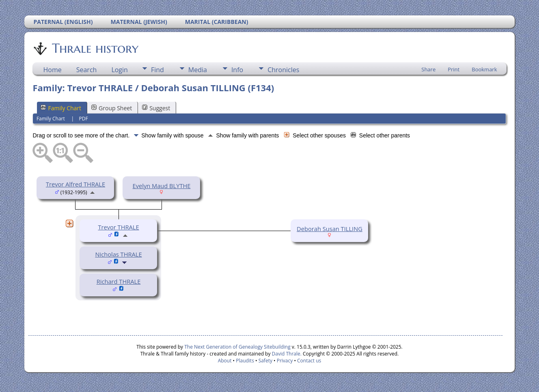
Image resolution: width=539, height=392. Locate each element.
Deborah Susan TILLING (330, 229)
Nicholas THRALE (118, 254)
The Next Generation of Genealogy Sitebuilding (237, 347)
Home (52, 70)
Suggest (156, 108)
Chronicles (283, 70)
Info (237, 70)
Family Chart (61, 108)
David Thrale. (286, 354)
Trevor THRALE (118, 227)
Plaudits (245, 361)
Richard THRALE (119, 281)
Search (87, 70)
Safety (265, 361)
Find (157, 70)
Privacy (285, 361)
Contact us (309, 361)
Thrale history (95, 48)
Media (198, 70)
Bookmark (484, 69)
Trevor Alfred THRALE (75, 184)
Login (120, 70)
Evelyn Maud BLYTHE (162, 186)
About (225, 361)
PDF (83, 119)
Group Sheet (112, 108)
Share (428, 69)
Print (454, 69)
